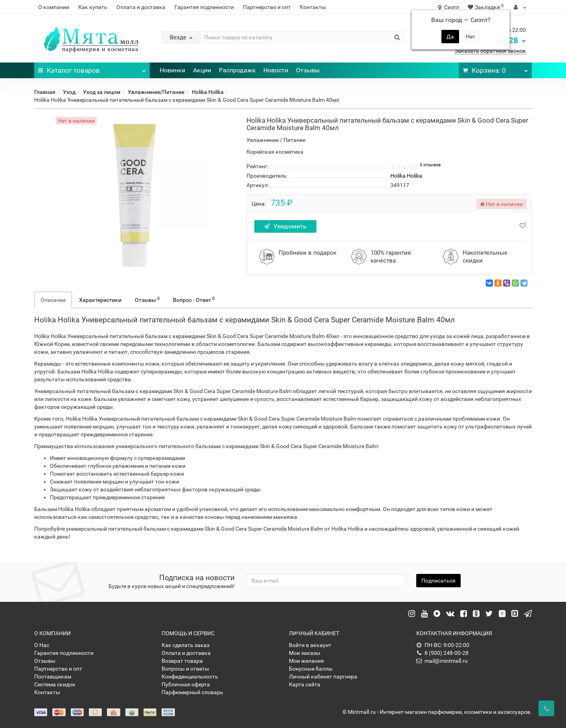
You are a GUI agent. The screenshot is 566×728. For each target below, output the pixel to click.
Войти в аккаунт (310, 645)
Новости (276, 70)
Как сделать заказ (186, 645)
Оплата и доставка (141, 7)
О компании (54, 7)
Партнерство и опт (267, 7)
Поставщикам (53, 677)
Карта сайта (305, 684)
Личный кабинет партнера (323, 677)
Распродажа (237, 70)
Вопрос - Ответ (194, 300)
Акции (202, 70)
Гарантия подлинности (204, 7)
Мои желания (306, 661)
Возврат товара (182, 661)
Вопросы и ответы (185, 669)
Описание (53, 300)
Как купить (93, 7)
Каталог (92, 68)
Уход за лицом (102, 92)
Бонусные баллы (311, 669)
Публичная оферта (186, 684)
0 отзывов (430, 165)
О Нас (42, 645)
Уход (69, 92)
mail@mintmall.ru (442, 661)
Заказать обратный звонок (490, 51)
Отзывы (308, 70)
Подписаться (438, 581)
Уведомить (286, 226)
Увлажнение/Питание (156, 92)
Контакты (313, 7)
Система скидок (55, 684)
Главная (45, 92)
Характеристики (100, 300)
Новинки (172, 70)
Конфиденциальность (190, 677)
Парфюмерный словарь (192, 692)
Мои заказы (305, 653)
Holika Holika (208, 92)
